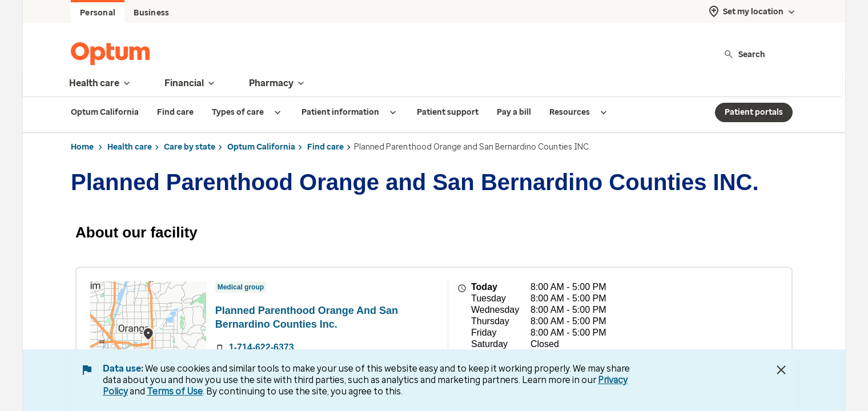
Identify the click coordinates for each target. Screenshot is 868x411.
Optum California (261, 147)
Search (744, 54)
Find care (325, 147)
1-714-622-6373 (262, 347)
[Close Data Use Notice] (781, 370)
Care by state (190, 147)
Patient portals (754, 112)
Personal (98, 13)
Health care (130, 147)
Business (151, 13)
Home (82, 147)
